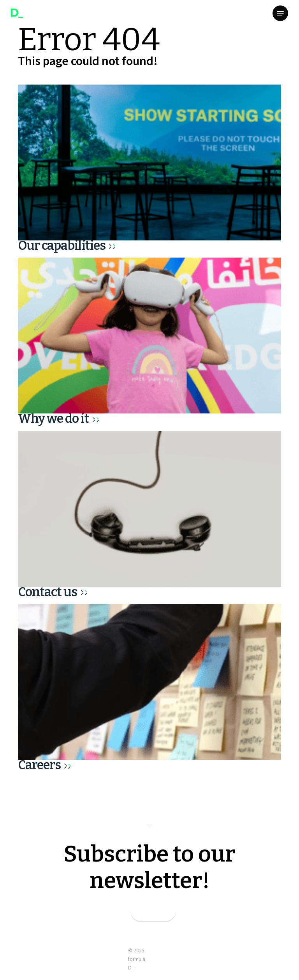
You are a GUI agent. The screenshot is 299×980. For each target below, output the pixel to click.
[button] (280, 13)
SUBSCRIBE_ (153, 911)
